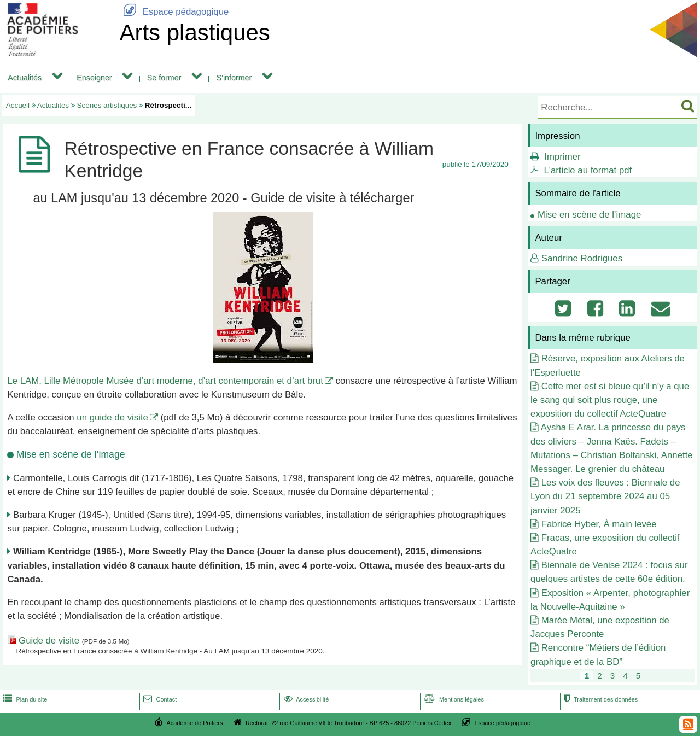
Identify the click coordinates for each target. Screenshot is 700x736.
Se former (164, 78)
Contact (159, 699)
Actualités (25, 78)
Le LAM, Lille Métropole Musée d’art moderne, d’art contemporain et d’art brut (165, 381)
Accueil (18, 105)
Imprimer (562, 157)
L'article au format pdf (588, 170)
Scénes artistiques (107, 105)
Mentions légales (453, 699)
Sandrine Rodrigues (582, 258)
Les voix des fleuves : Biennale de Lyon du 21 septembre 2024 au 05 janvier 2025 (605, 496)
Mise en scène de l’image (589, 215)
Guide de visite (49, 641)
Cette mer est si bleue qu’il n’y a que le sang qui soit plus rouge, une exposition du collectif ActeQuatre (610, 400)
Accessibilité (305, 699)
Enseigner (94, 78)
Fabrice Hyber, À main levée (599, 524)
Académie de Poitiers (194, 723)
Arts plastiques (194, 33)
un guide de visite (112, 417)
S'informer (234, 78)
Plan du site (24, 699)
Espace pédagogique (174, 12)
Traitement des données (600, 699)
